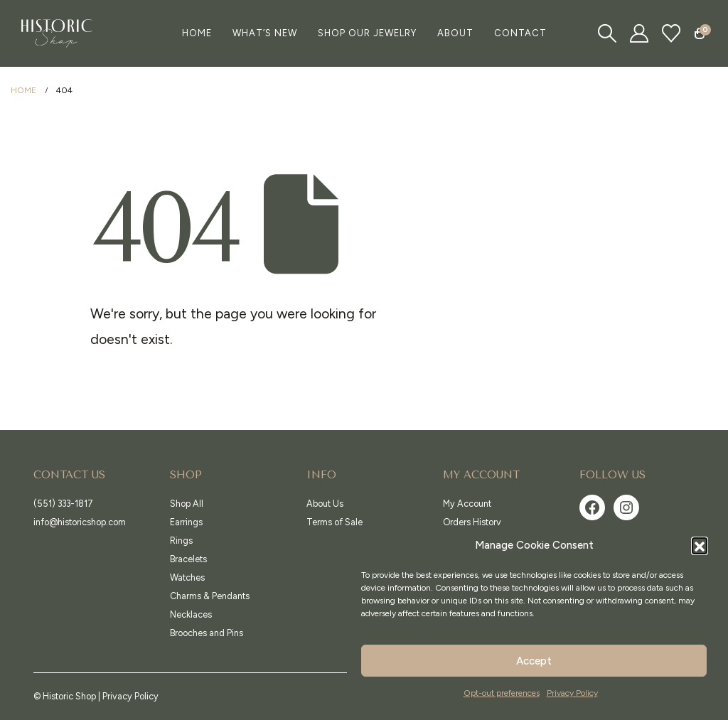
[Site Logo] (57, 33)
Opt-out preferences (502, 693)
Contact (520, 33)
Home (197, 33)
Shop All (187, 504)
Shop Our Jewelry (367, 33)
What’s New (265, 33)
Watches (187, 577)
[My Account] (639, 33)
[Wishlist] (671, 33)
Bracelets (188, 559)
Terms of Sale (334, 522)
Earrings (186, 522)
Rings (181, 541)
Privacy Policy (572, 693)
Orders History (472, 522)
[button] (700, 545)
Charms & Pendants (210, 596)
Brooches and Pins (207, 633)
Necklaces (191, 614)
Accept (534, 661)
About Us (325, 504)
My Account (467, 504)
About (455, 33)
